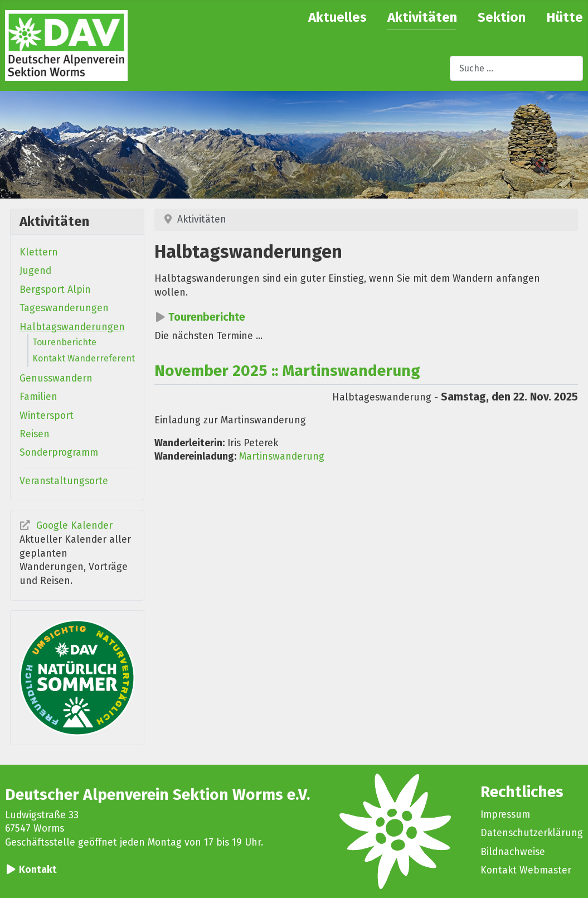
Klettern (39, 252)
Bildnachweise (513, 852)
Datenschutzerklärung (532, 833)
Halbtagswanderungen (72, 327)
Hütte (565, 17)
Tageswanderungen (64, 308)
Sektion (502, 17)
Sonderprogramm (59, 453)
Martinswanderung (282, 457)
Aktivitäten (422, 17)
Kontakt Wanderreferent (84, 358)
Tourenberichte (64, 342)
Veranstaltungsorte (64, 481)
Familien (38, 397)
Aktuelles (337, 17)
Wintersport (47, 416)
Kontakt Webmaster (526, 870)
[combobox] (516, 68)
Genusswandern (56, 378)
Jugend (35, 271)
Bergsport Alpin (55, 290)
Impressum (505, 815)
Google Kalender (74, 526)
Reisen (35, 434)
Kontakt (38, 870)
